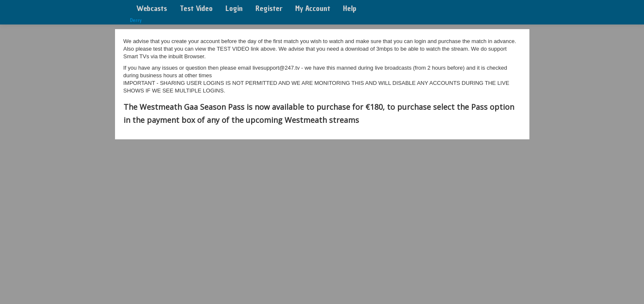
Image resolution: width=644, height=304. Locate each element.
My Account (313, 8)
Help (350, 8)
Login (234, 8)
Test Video (196, 8)
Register (269, 8)
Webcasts (152, 8)
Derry (136, 20)
